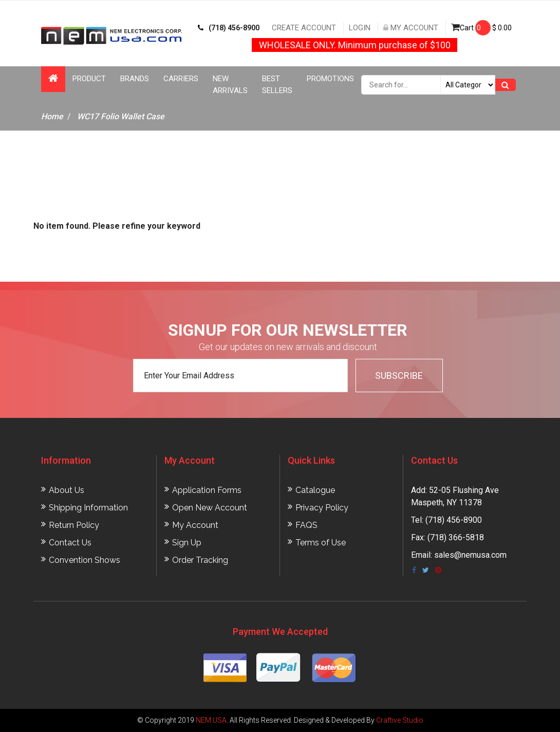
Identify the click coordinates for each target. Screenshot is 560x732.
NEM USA (211, 720)
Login (360, 28)
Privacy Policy (322, 508)
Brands (135, 79)
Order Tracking (200, 560)
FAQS (306, 525)
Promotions (330, 79)
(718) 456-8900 (229, 28)
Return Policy (74, 525)
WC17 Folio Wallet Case (121, 116)
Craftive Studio (400, 720)
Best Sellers (277, 85)
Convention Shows (85, 560)
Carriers (181, 79)
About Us (67, 490)
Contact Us (70, 543)
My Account (411, 28)
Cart (481, 28)
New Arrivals (230, 85)
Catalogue (315, 490)
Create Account (304, 28)
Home (52, 116)
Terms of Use (321, 543)
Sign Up (187, 543)
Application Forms (207, 490)
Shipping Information (88, 508)
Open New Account (210, 508)
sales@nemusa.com (470, 555)
